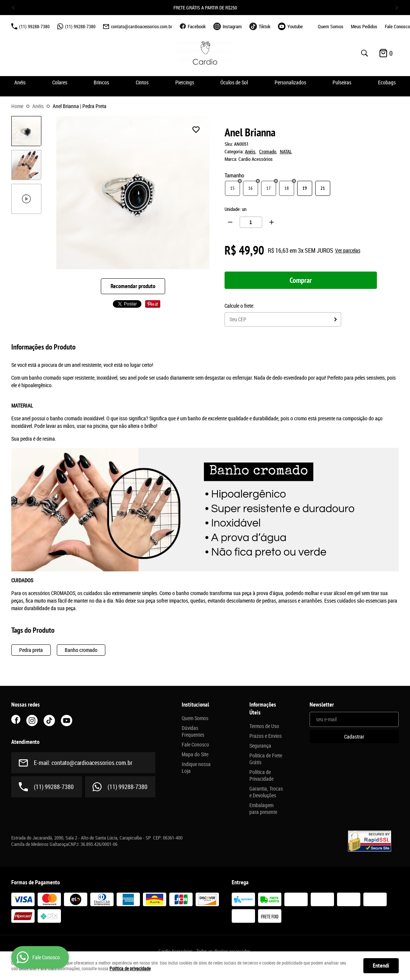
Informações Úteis (263, 709)
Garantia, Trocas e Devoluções (266, 792)
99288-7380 (34, 26)
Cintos (142, 82)
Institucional (195, 705)
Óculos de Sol (234, 82)
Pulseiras (342, 82)
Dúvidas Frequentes (193, 731)
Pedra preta (31, 650)
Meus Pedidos (364, 26)
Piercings (185, 82)
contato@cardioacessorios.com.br (142, 26)
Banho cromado (81, 650)
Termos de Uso (264, 726)
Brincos (101, 82)
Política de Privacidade (261, 775)
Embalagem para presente (263, 809)
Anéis (20, 82)
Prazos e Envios (266, 736)
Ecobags (387, 82)
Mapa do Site (195, 754)
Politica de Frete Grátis (266, 759)
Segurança (260, 746)
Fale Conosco (397, 26)
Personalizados (290, 82)
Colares (60, 82)
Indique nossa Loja (196, 768)
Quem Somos (331, 26)
